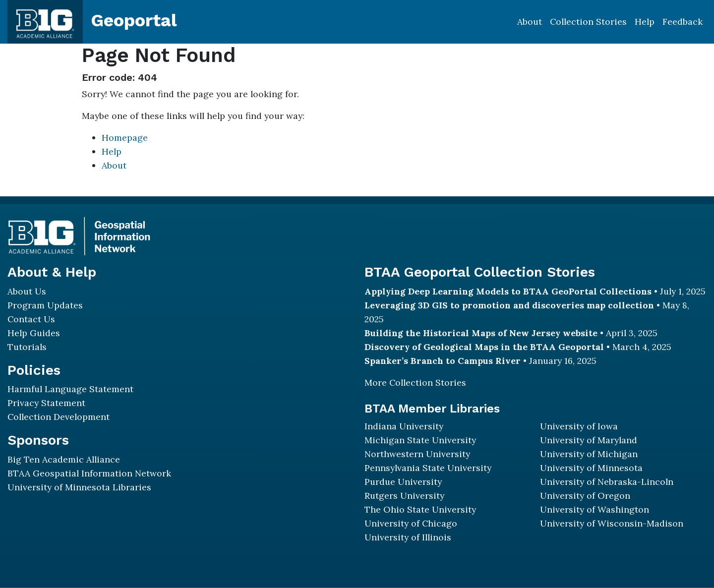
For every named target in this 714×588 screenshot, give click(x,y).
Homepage (125, 138)
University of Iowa (579, 426)
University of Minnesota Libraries (79, 487)
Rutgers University (404, 496)
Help (645, 22)
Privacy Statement (46, 403)
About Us (27, 291)
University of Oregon (585, 496)
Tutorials (27, 347)
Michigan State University (420, 440)
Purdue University (403, 482)
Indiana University (404, 426)
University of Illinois (408, 537)
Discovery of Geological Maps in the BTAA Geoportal (484, 347)
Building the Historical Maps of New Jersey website (481, 333)
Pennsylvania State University (428, 468)
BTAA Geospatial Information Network (89, 473)
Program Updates (45, 305)
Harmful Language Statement (70, 389)
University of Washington (595, 509)
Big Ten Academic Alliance (64, 459)
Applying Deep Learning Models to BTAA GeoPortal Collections (508, 291)
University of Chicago (411, 523)
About (530, 22)
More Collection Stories (415, 382)
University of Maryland (589, 440)
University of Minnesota (591, 468)
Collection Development (59, 417)
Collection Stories (588, 22)
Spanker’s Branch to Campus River (443, 361)
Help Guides (34, 333)
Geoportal (134, 20)
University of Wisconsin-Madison (612, 523)
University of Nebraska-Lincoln (607, 482)
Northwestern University (417, 454)
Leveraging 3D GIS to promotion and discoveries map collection (509, 305)
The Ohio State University (420, 509)
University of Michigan (589, 454)
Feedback (683, 22)
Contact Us (31, 319)
